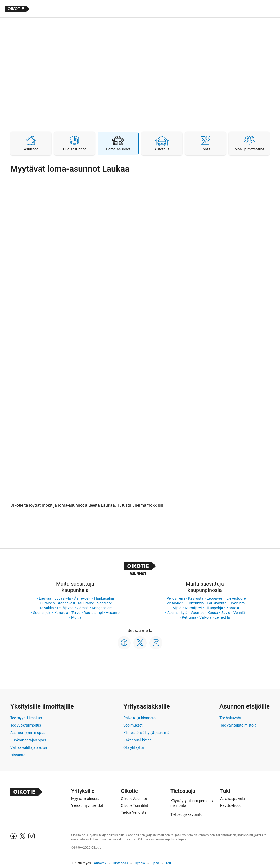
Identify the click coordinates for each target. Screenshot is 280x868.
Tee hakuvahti (231, 718)
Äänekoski (83, 598)
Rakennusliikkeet (137, 740)
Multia (76, 617)
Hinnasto (18, 755)
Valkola (205, 617)
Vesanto (113, 613)
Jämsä (83, 608)
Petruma (189, 617)
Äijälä (177, 608)
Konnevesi (66, 603)
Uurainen (47, 603)
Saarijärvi (105, 603)
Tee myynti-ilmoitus (26, 718)
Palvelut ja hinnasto (139, 718)
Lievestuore (236, 598)
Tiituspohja (214, 608)
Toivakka (47, 608)
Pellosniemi (176, 598)
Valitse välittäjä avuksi (29, 747)
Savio (226, 613)
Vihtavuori (175, 603)
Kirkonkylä (195, 603)
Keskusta (196, 598)
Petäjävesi (66, 608)
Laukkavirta (217, 603)
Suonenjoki (42, 613)
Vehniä (239, 613)
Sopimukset (133, 725)
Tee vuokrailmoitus (26, 725)
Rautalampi (93, 613)
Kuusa (213, 613)
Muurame (86, 603)
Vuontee (197, 613)
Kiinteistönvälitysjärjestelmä (146, 733)
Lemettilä (222, 617)
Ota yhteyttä (134, 747)
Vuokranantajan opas (28, 740)
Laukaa (45, 598)
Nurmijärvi (193, 608)
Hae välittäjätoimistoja (238, 725)
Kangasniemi (103, 608)
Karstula (61, 613)
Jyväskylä (63, 598)
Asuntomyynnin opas (28, 733)
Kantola (233, 608)
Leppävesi (215, 598)
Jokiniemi (238, 603)
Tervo (76, 613)
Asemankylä (177, 613)
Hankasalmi (104, 598)
